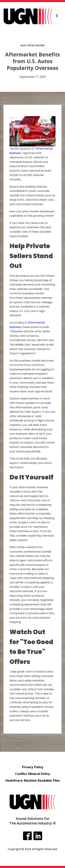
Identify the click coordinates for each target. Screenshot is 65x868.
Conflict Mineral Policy (32, 774)
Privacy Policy (32, 767)
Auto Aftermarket (32, 45)
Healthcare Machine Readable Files (32, 780)
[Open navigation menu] (57, 16)
